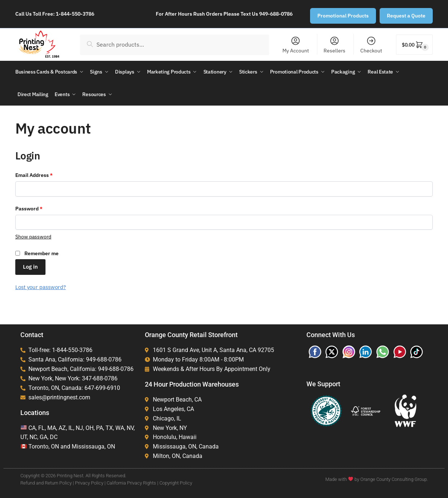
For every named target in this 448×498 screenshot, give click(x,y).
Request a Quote (406, 16)
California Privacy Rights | (132, 482)
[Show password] (33, 236)
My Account (296, 45)
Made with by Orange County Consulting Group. (377, 478)
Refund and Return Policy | (47, 482)
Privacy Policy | (90, 482)
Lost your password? (41, 286)
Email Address (45, 174)
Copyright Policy (176, 482)
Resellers (334, 45)
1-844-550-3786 (75, 14)
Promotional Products (343, 16)
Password (39, 207)
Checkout (371, 45)
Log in (30, 266)
